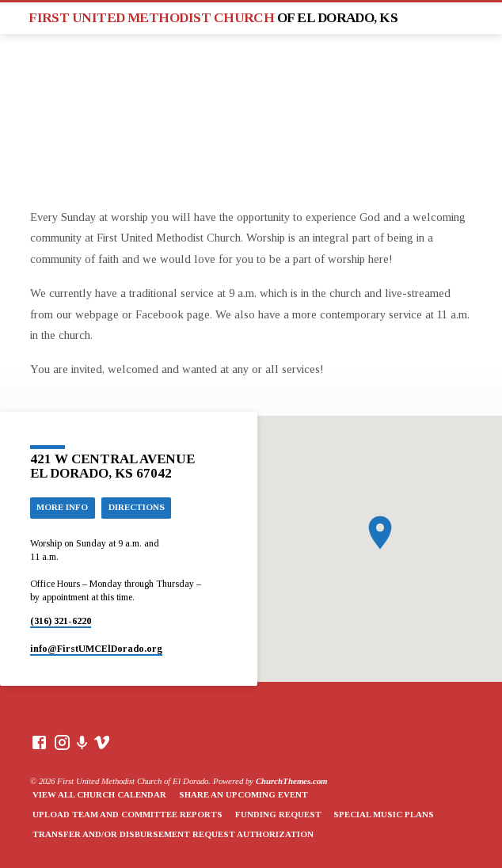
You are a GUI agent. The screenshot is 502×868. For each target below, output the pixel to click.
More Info (62, 507)
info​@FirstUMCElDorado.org (96, 649)
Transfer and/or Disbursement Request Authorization (173, 834)
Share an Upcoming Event (243, 794)
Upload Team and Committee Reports (127, 814)
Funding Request (278, 814)
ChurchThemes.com (291, 781)
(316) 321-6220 (61, 621)
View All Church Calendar (99, 794)
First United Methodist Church (213, 18)
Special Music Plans (384, 814)
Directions (137, 507)
